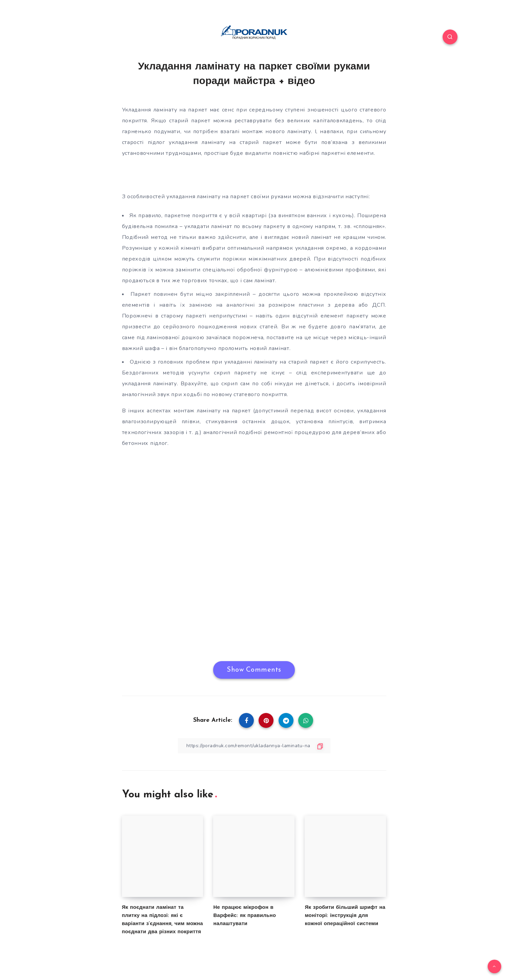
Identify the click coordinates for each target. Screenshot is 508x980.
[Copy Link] (254, 746)
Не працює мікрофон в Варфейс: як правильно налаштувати (245, 916)
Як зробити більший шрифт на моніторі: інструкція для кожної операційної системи (345, 916)
